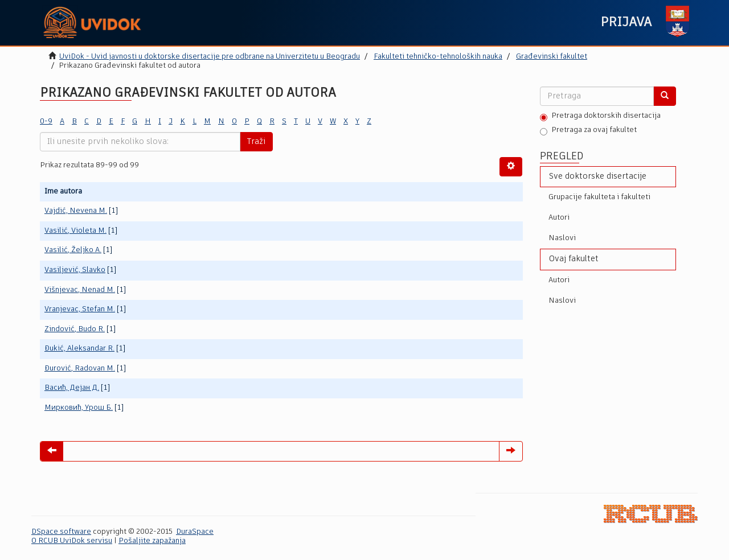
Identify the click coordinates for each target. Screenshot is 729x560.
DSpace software (61, 532)
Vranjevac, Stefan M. (80, 309)
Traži (256, 142)
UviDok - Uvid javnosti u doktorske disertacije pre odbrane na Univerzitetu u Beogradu (210, 57)
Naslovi (562, 238)
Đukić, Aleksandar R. (79, 349)
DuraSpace (195, 532)
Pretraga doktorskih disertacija (600, 117)
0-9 (46, 122)
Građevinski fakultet (552, 57)
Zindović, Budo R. (75, 329)
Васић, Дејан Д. (72, 388)
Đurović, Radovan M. (80, 368)
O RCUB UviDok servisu (72, 541)
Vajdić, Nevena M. (76, 211)
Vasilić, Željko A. (73, 250)
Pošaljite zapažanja (152, 541)
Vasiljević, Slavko (75, 270)
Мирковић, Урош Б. (79, 408)
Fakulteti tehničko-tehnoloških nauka (438, 57)
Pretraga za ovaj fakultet (588, 131)
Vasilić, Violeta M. (75, 231)
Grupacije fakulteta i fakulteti (599, 197)
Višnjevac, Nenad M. (80, 290)
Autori (559, 218)
